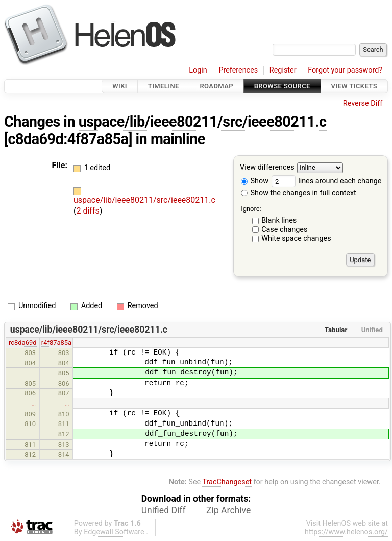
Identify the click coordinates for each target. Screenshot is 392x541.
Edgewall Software (114, 532)
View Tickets (354, 86)
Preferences (238, 70)
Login (198, 70)
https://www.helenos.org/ (346, 532)
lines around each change (327, 181)
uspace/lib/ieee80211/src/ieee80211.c (203, 122)
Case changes (284, 230)
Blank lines (279, 220)
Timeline (164, 86)
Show (255, 181)
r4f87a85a (56, 343)
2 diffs (88, 211)
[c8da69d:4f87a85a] (68, 139)
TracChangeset (227, 482)
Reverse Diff (363, 103)
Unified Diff (164, 510)
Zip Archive (228, 510)
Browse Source (282, 86)
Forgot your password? (345, 70)
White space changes (296, 238)
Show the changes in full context (299, 193)
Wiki (120, 86)
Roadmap (216, 86)
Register (283, 70)
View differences (267, 168)
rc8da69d (23, 343)
